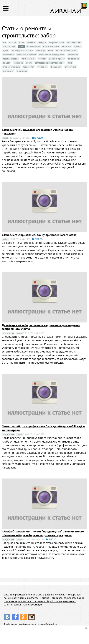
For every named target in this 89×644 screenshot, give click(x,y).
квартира (67, 46)
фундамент (56, 67)
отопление (73, 55)
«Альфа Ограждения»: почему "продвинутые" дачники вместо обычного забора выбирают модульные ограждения (43, 533)
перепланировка (11, 59)
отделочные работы (26, 55)
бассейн (31, 42)
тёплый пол (29, 67)
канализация (34, 46)
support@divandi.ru (47, 624)
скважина (18, 63)
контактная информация (28, 605)
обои (51, 51)
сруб (70, 63)
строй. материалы (11, 67)
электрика (22, 71)
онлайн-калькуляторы (67, 51)
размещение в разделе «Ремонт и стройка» (37, 598)
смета (29, 63)
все (4, 42)
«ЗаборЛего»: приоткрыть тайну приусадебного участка (39, 235)
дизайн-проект (74, 42)
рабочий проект (57, 59)
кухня (6, 51)
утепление (42, 67)
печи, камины (28, 59)
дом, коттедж (9, 46)
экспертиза (8, 71)
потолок (42, 59)
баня (22, 42)
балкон (13, 42)
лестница (40, 51)
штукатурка (70, 67)
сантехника (73, 59)
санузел (6, 63)
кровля (78, 46)
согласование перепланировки (50, 63)
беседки (42, 42)
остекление (8, 55)
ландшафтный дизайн (22, 51)
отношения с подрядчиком (52, 55)
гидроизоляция (56, 42)
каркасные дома (51, 46)
